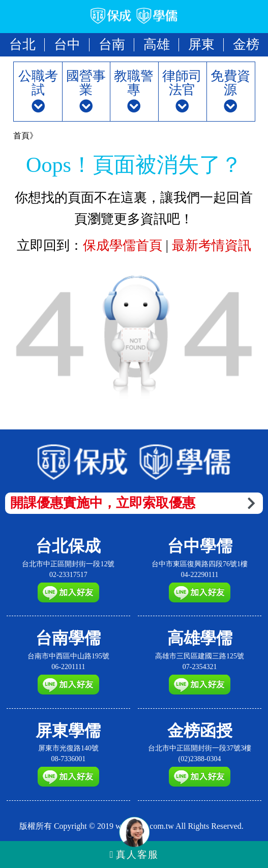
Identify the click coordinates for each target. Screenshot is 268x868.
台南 (112, 45)
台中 (67, 45)
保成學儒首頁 (124, 245)
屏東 (201, 45)
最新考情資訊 (212, 245)
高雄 (157, 45)
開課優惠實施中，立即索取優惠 (132, 503)
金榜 (246, 45)
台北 (22, 45)
